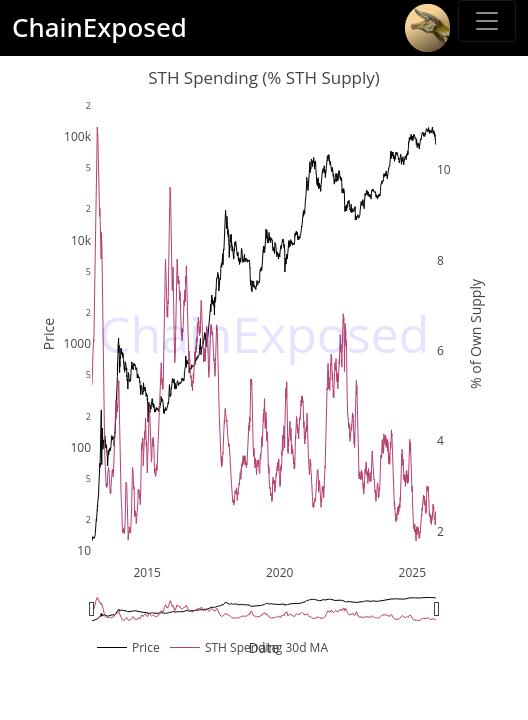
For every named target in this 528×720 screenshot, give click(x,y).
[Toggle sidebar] (487, 21)
